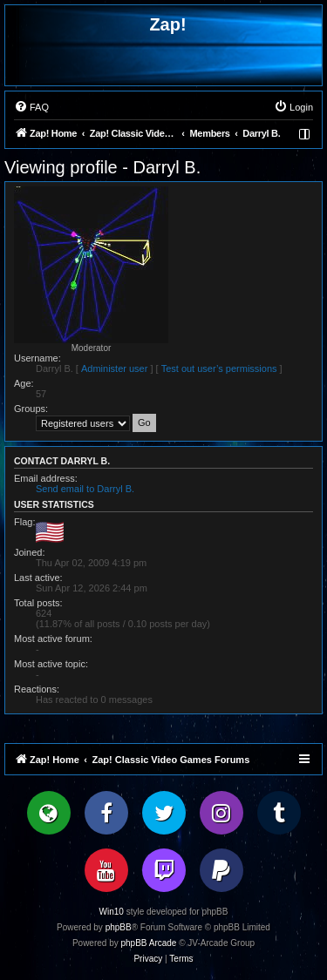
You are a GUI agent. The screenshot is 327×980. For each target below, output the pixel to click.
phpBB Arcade (149, 943)
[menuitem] (31, 107)
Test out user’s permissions (219, 368)
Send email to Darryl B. (85, 489)
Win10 (112, 912)
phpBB (119, 927)
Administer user (114, 368)
